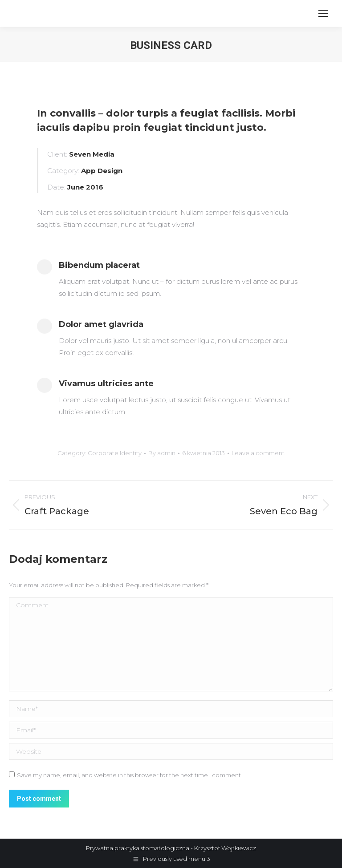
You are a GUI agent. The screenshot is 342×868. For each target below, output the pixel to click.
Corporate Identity (115, 453)
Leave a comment (258, 453)
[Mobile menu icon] (323, 13)
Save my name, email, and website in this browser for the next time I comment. (130, 775)
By (162, 453)
